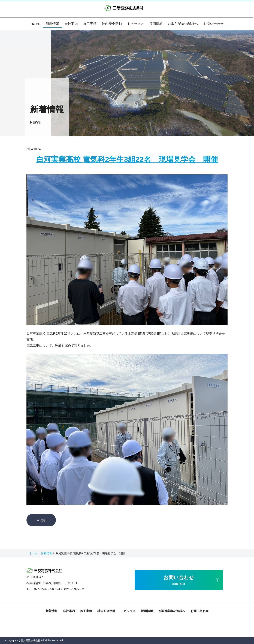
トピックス (136, 24)
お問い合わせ (213, 24)
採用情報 (156, 24)
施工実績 (90, 24)
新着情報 (52, 24)
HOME (35, 24)
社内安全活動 (112, 24)
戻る (41, 520)
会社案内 (71, 24)
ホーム (33, 553)
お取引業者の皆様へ (183, 24)
